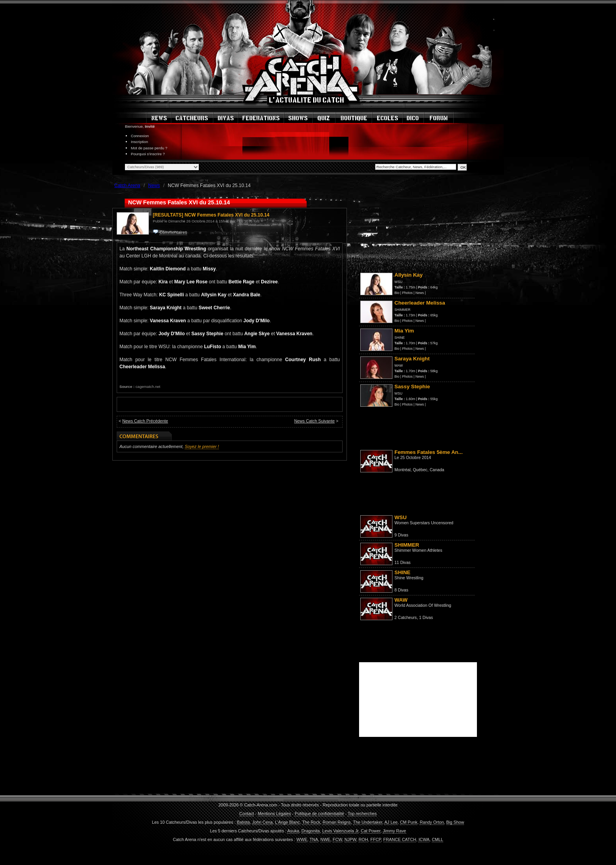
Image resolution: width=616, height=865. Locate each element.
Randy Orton (432, 822)
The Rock (311, 822)
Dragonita (311, 831)
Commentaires (173, 232)
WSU (398, 282)
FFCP (376, 839)
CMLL (437, 839)
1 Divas (426, 617)
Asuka (293, 831)
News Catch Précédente (145, 421)
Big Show (455, 822)
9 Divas (401, 535)
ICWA (424, 839)
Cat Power (370, 831)
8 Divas (401, 590)
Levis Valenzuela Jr (340, 831)
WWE (302, 839)
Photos (408, 293)
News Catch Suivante (314, 421)
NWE (325, 839)
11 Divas (402, 562)
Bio (397, 293)
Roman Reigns (336, 822)
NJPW (350, 839)
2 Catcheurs (406, 617)
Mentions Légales (274, 814)
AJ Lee (391, 822)
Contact (247, 814)
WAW (399, 365)
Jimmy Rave (394, 831)
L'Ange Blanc (287, 822)
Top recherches (362, 814)
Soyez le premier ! (202, 446)
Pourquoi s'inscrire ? (148, 154)
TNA (314, 839)
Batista (243, 822)
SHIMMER (402, 310)
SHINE (400, 338)
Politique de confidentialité (319, 814)
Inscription (139, 142)
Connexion (140, 136)
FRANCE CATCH (400, 839)
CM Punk (409, 822)
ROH (363, 839)
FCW (337, 839)
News (420, 293)
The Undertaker (368, 822)
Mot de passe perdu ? (149, 148)
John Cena (262, 822)
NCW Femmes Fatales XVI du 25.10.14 (227, 215)
